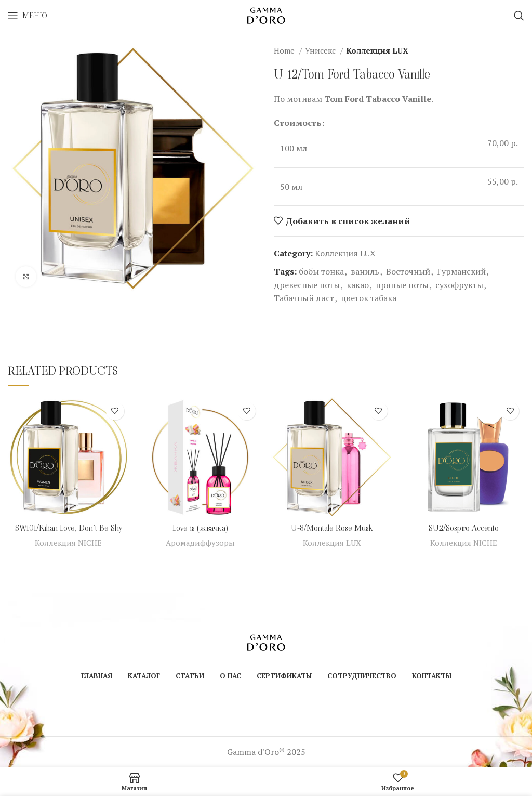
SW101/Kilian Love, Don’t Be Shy (69, 528)
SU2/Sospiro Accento (464, 528)
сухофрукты (459, 285)
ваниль (365, 271)
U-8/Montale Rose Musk (332, 528)
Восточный (408, 271)
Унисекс (321, 50)
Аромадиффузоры (200, 542)
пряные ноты (402, 285)
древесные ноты (307, 285)
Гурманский (461, 271)
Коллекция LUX (377, 50)
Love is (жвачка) (200, 528)
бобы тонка (321, 271)
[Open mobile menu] (28, 16)
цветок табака (369, 298)
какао (358, 285)
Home (285, 50)
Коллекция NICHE (69, 542)
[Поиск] (519, 16)
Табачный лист (304, 298)
